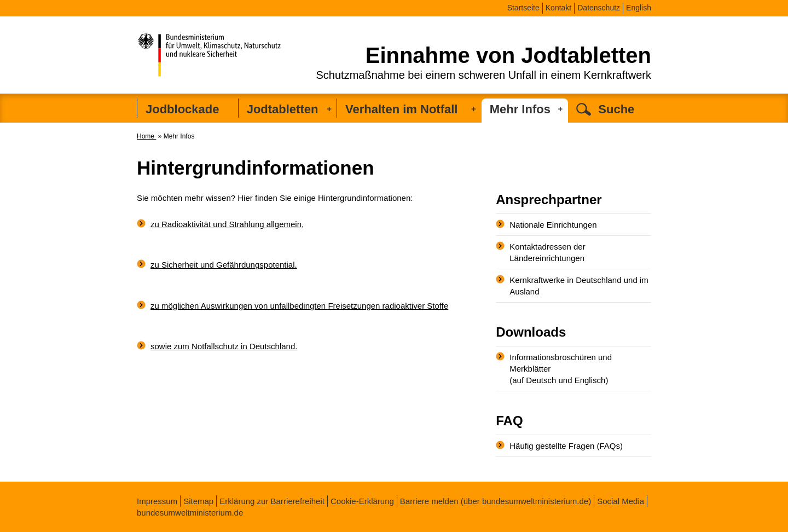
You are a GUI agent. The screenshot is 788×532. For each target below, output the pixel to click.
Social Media (621, 501)
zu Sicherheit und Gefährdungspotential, (224, 265)
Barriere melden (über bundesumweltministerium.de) (496, 501)
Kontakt (558, 8)
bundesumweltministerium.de (190, 513)
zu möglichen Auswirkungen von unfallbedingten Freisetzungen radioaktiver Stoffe (299, 306)
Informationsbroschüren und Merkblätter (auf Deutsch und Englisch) (561, 369)
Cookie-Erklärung (362, 501)
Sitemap (198, 501)
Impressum (157, 501)
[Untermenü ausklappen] (329, 109)
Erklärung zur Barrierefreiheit (272, 501)
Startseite (523, 8)
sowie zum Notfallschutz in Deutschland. (224, 346)
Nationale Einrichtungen (553, 225)
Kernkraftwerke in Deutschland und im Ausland (579, 286)
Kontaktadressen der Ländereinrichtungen (547, 252)
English (639, 8)
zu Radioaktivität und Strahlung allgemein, (227, 224)
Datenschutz (599, 8)
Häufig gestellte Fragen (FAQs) (566, 446)
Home (146, 136)
